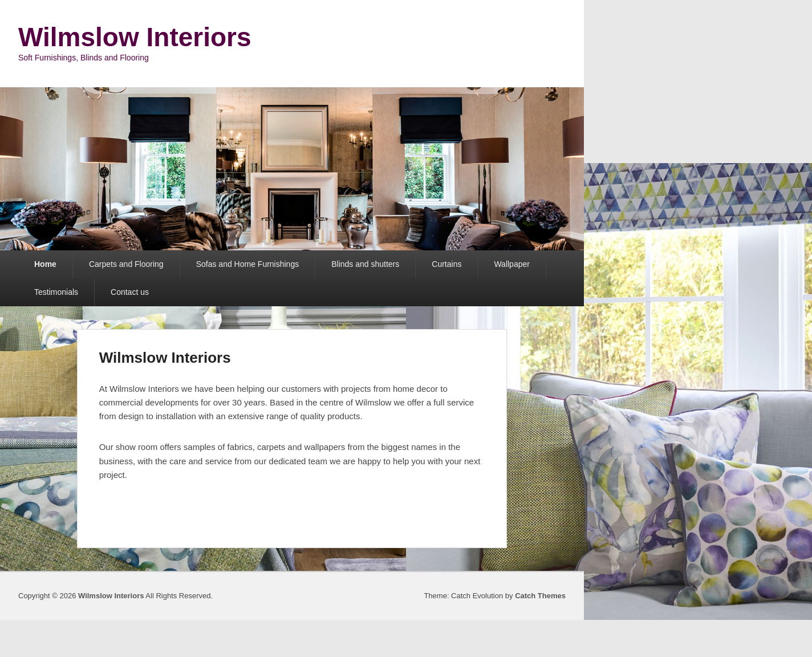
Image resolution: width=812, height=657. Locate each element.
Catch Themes (540, 596)
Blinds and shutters (365, 264)
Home (45, 264)
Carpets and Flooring (126, 264)
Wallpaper (512, 264)
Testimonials (56, 292)
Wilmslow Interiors (135, 37)
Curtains (446, 264)
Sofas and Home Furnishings (248, 264)
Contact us (130, 292)
